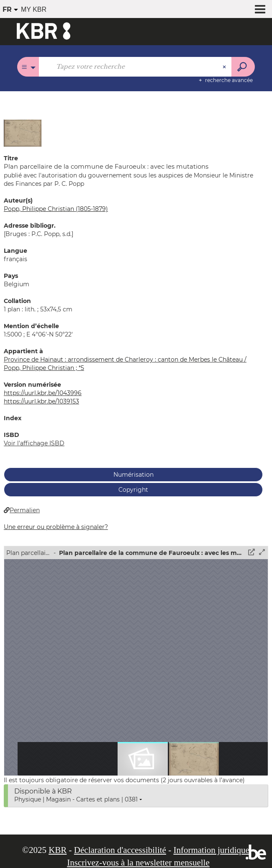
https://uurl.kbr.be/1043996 (43, 393)
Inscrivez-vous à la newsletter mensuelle (138, 863)
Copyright (133, 490)
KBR (58, 850)
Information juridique (211, 850)
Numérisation (133, 475)
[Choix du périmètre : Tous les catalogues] (28, 67)
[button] (23, 133)
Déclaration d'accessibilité (120, 850)
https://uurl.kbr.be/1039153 (41, 401)
